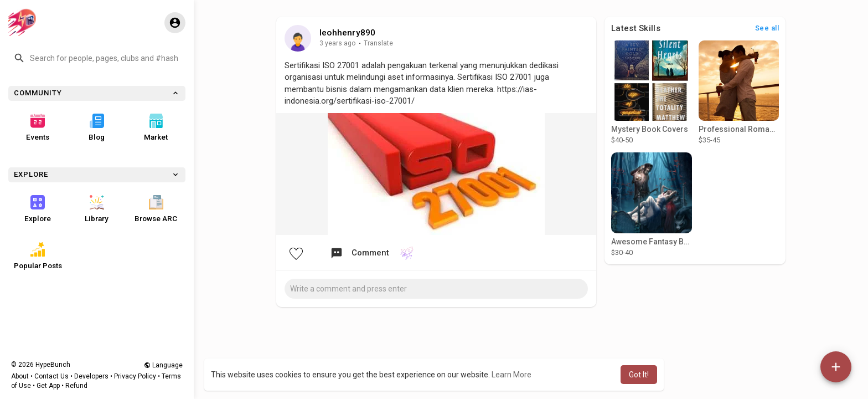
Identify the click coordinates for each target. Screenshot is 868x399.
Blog (97, 127)
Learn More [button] (512, 375)
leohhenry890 (347, 33)
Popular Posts (38, 256)
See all (767, 28)
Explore (38, 209)
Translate (378, 43)
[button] (97, 58)
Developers (91, 376)
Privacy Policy (135, 376)
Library (97, 209)
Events (38, 127)
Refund (76, 386)
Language (163, 365)
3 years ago (338, 43)
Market (156, 127)
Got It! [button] (639, 375)
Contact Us (51, 376)
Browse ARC (156, 209)
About (20, 376)
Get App (48, 386)
